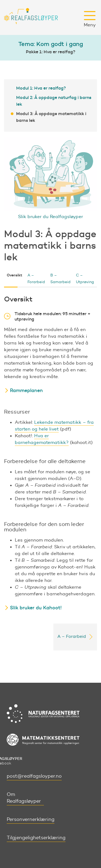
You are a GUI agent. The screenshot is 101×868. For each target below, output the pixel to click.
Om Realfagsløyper (24, 798)
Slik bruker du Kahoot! (36, 608)
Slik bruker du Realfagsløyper (50, 216)
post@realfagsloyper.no (34, 776)
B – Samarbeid (60, 279)
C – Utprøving (85, 279)
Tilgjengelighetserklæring (36, 838)
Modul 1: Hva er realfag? (41, 88)
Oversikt (14, 275)
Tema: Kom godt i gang (51, 44)
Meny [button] (90, 19)
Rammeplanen (26, 390)
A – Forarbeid (36, 279)
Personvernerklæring (31, 819)
